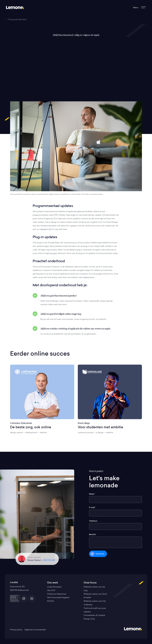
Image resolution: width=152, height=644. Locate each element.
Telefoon (93, 521)
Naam (92, 494)
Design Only (89, 619)
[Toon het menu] (139, 8)
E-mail (92, 508)
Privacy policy (16, 630)
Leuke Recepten (54, 587)
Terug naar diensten (16, 20)
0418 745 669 (49, 560)
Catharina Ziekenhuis (57, 594)
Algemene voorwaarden (35, 630)
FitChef (50, 601)
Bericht (93, 535)
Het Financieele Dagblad (58, 598)
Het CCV (51, 591)
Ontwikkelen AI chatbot (94, 615)
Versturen (100, 554)
